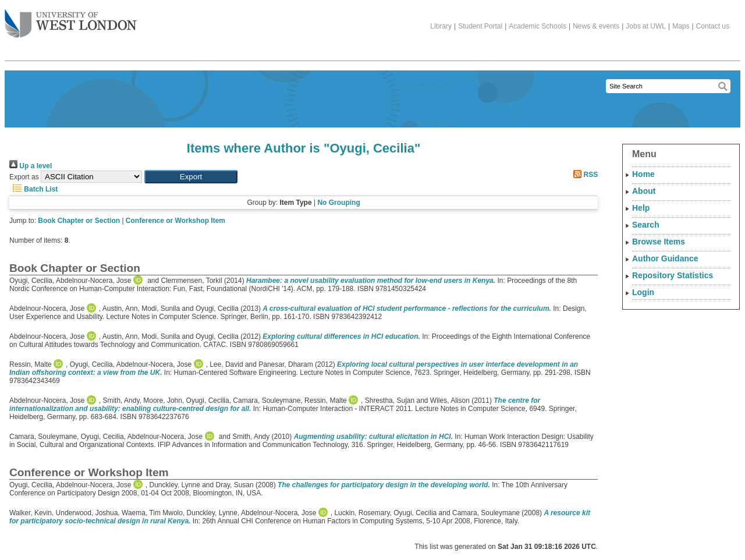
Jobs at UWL (646, 26)
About (644, 191)
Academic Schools (538, 26)
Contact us (713, 26)
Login (643, 292)
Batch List (33, 189)
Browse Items (659, 242)
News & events (596, 26)
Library (441, 26)
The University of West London (71, 19)
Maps (681, 26)
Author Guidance (665, 258)
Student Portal (480, 26)
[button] (191, 177)
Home (643, 174)
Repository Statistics (673, 275)
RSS (584, 175)
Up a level (31, 166)
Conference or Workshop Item (175, 221)
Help (641, 208)
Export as (24, 177)
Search (646, 225)
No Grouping (338, 203)
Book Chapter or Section (79, 221)
